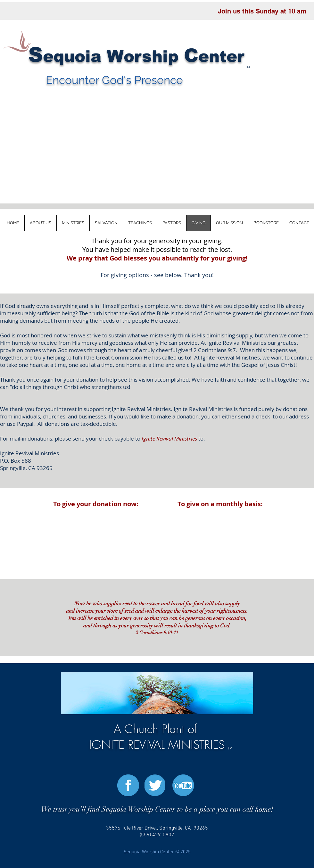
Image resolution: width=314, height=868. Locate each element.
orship (154, 56)
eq (54, 56)
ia (96, 56)
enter (221, 56)
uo (75, 56)
